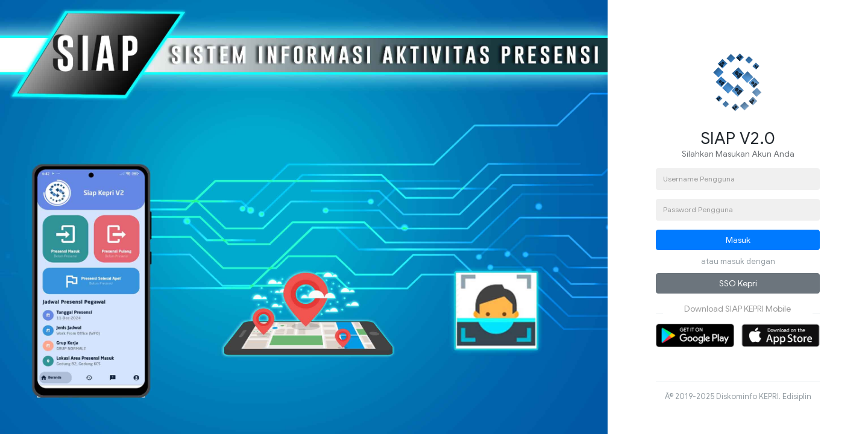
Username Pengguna (699, 179)
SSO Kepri (738, 283)
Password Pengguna (698, 210)
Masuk (738, 240)
